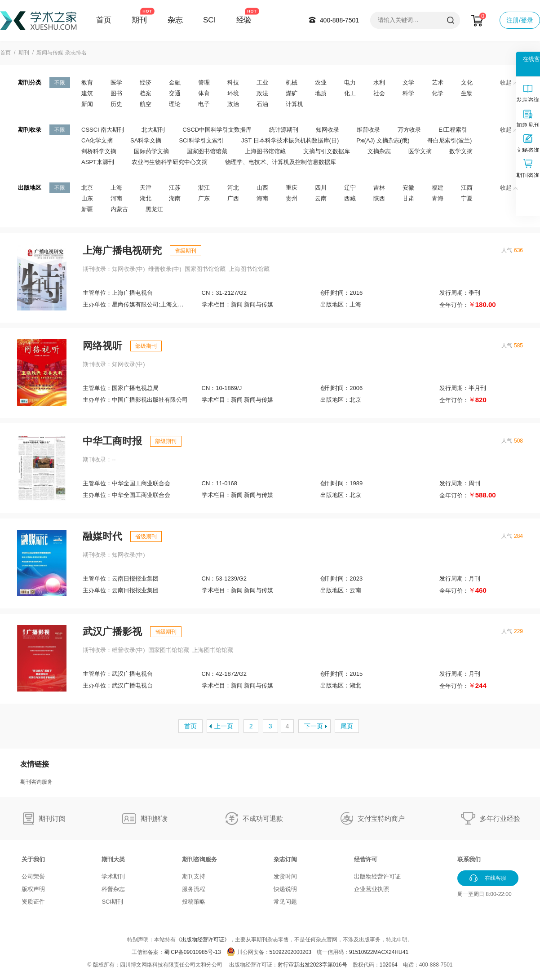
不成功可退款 (263, 818)
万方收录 (409, 130)
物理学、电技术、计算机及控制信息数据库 (281, 162)
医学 (116, 82)
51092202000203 (290, 952)
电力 (350, 82)
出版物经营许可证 (377, 876)
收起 (509, 82)
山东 (87, 198)
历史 (116, 104)
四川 (321, 188)
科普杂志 (113, 889)
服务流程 (194, 889)
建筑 (87, 93)
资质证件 (33, 902)
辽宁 (350, 188)
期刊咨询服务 (36, 782)
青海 (438, 198)
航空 (146, 104)
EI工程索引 (453, 130)
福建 (438, 188)
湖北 (146, 198)
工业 (262, 82)
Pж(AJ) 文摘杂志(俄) (383, 140)
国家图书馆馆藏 (207, 151)
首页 (104, 20)
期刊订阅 (52, 818)
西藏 (350, 198)
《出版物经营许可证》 (203, 940)
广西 (233, 198)
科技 (233, 82)
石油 (262, 104)
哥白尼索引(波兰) (450, 140)
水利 (379, 82)
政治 (233, 104)
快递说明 (285, 889)
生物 (467, 93)
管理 (204, 82)
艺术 (438, 82)
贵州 (292, 198)
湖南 (175, 198)
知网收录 (328, 130)
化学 (438, 93)
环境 (233, 93)
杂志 (175, 20)
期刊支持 (194, 876)
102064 (389, 965)
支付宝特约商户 (381, 818)
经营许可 (366, 859)
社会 (379, 93)
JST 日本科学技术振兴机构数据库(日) (290, 140)
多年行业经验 (500, 818)
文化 (467, 82)
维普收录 (368, 130)
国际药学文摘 (151, 151)
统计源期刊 (284, 130)
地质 (321, 93)
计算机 (294, 104)
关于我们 (33, 859)
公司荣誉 (33, 876)
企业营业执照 (372, 889)
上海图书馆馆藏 (265, 151)
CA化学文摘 (97, 140)
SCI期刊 (112, 902)
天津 (146, 188)
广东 (204, 198)
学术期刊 (113, 876)
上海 (116, 188)
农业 (321, 82)
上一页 (224, 726)
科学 (408, 93)
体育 (204, 93)
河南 (116, 198)
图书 (116, 93)
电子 (204, 104)
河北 (233, 188)
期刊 (139, 20)
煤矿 (292, 93)
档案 (146, 93)
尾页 (347, 726)
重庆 (292, 188)
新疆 (87, 209)
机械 (292, 82)
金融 (175, 82)
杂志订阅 (285, 859)
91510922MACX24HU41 (379, 952)
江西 (467, 188)
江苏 (175, 188)
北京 (87, 188)
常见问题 (285, 902)
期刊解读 (154, 818)
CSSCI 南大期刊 (103, 130)
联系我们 (469, 859)
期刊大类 (113, 859)
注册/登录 (520, 20)
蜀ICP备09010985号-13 (193, 952)
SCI (209, 20)
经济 (146, 82)
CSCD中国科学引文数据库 (217, 130)
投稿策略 (194, 902)
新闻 (87, 104)
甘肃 (408, 198)
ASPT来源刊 (98, 162)
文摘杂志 (379, 151)
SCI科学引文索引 (201, 140)
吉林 (379, 188)
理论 (175, 104)
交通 (175, 93)
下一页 (314, 726)
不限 (60, 83)
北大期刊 (153, 130)
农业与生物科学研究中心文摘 (170, 162)
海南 (262, 198)
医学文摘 (420, 151)
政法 (262, 93)
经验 (244, 20)
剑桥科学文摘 (99, 151)
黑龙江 (154, 209)
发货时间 (285, 876)
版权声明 (33, 889)
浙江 (204, 188)
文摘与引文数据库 (327, 151)
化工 (350, 93)
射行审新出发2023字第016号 (312, 965)
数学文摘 (461, 151)
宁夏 (467, 198)
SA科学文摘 (146, 140)
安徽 (408, 188)
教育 (87, 82)
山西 (262, 188)
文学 (408, 82)
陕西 (379, 198)
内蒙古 (119, 209)
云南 (321, 198)
